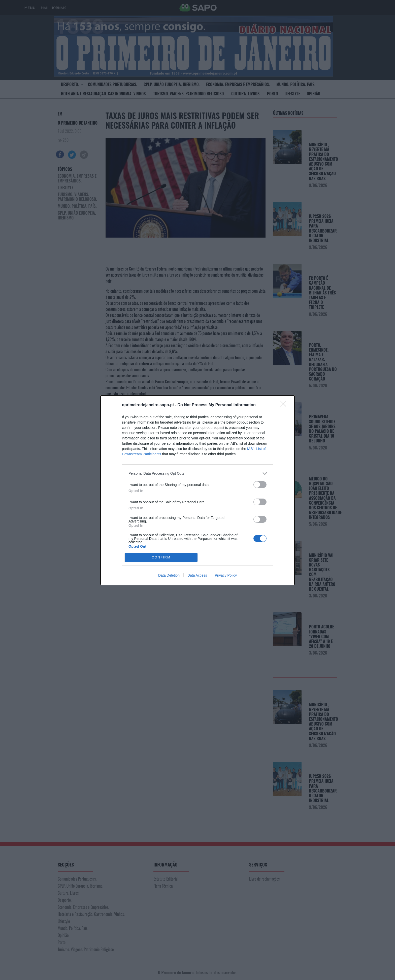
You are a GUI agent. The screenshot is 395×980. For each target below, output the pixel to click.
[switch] (260, 485)
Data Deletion (169, 575)
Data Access (197, 575)
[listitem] (197, 474)
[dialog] (197, 490)
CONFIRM (161, 557)
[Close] (285, 405)
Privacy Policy (226, 575)
